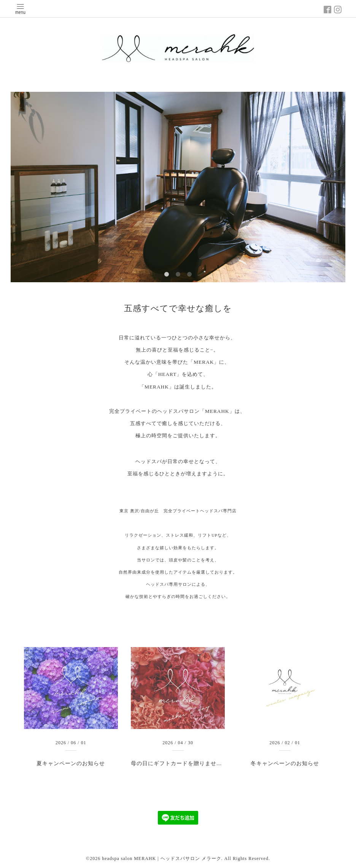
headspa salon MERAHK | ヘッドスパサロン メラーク (161, 858)
